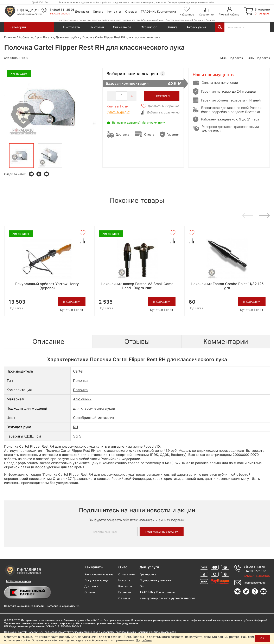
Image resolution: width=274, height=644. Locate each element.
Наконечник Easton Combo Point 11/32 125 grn (227, 286)
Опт (142, 586)
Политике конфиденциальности (156, 632)
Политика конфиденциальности (24, 606)
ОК (262, 638)
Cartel (78, 371)
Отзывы (131, 11)
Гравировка (148, 574)
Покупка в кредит (97, 580)
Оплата (98, 11)
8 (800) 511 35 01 (62, 10)
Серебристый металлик (94, 418)
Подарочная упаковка (155, 580)
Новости (124, 580)
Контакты (114, 11)
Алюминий (82, 399)
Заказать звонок (60, 14)
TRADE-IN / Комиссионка (158, 11)
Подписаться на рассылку (161, 532)
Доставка (82, 11)
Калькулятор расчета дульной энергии (167, 598)
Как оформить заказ (99, 574)
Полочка (80, 381)
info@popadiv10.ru (255, 583)
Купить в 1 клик (118, 106)
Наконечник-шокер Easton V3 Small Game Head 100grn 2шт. (137, 286)
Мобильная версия (19, 581)
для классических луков (94, 408)
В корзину (72, 302)
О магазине (126, 574)
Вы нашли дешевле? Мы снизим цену (139, 122)
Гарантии (125, 592)
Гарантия (173, 134)
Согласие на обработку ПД (63, 606)
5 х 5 (77, 436)
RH (76, 427)
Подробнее (144, 640)
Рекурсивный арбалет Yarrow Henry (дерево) (47, 286)
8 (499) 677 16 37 (255, 571)
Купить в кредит (118, 112)
